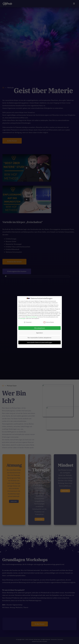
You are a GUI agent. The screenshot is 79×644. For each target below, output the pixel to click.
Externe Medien (49, 322)
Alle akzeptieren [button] (40, 328)
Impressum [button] (48, 346)
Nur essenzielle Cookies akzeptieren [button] (39, 338)
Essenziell (28, 322)
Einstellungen (22, 318)
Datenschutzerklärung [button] (40, 346)
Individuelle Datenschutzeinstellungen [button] (39, 342)
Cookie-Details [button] (32, 346)
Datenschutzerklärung (31, 317)
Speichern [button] (40, 333)
